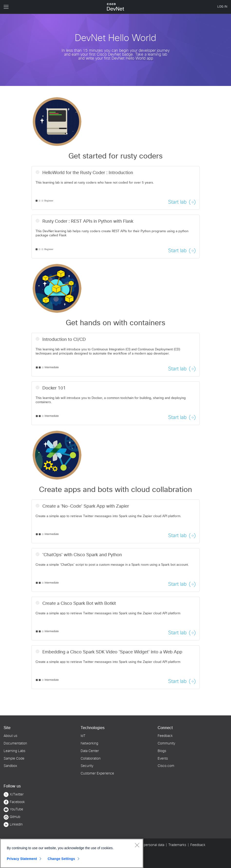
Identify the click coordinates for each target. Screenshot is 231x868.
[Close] (137, 845)
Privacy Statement (22, 859)
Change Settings (61, 859)
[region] (72, 853)
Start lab (177, 202)
